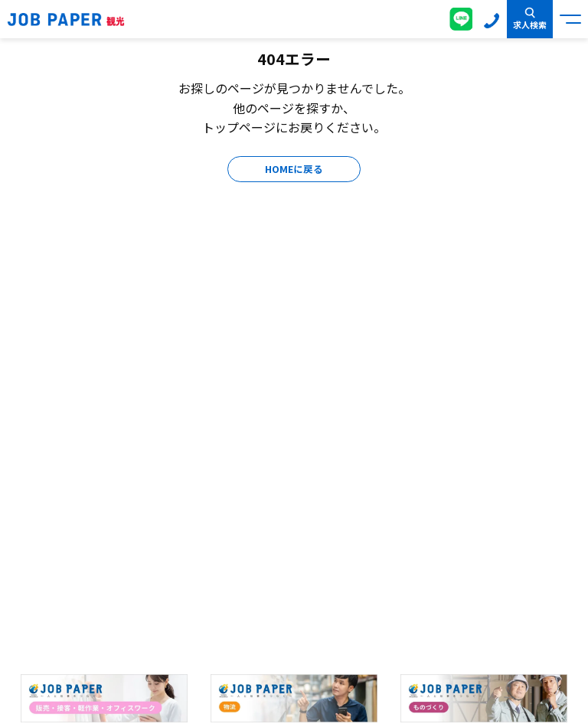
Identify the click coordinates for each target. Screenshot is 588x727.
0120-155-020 (492, 19)
